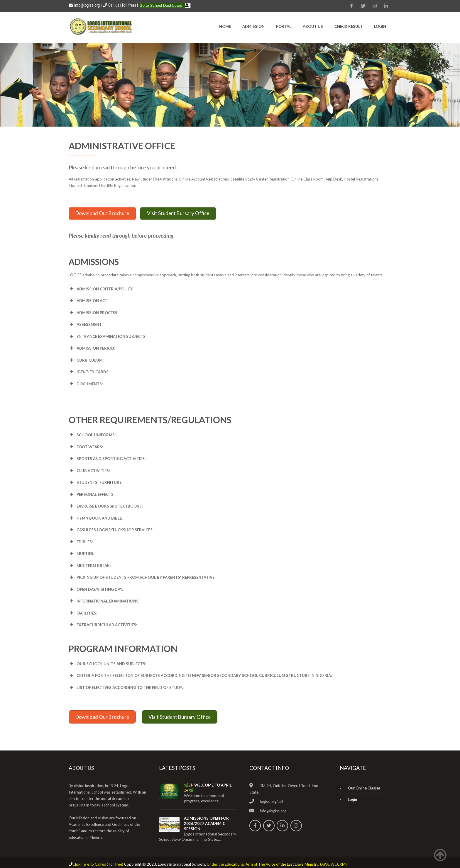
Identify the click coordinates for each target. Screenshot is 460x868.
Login (380, 26)
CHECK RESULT (349, 26)
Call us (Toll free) (122, 5)
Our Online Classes (364, 784)
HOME (225, 26)
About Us (313, 26)
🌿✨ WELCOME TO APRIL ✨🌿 (208, 784)
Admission (253, 26)
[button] (230, 287)
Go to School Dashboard (161, 5)
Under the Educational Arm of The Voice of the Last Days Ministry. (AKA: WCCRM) (277, 860)
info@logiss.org (84, 5)
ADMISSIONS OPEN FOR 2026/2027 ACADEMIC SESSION (206, 820)
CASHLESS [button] (111, 528)
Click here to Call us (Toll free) (98, 860)
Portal (284, 26)
